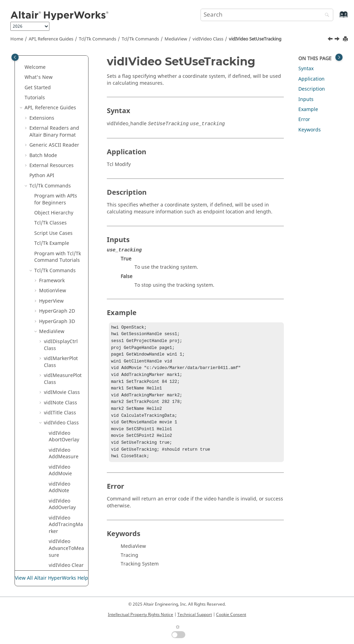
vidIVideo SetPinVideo (62, 80)
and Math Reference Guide (51, 537)
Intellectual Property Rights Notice (141, 615)
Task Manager (46, 503)
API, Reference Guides (51, 39)
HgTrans (49, 392)
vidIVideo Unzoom (59, 334)
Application (311, 79)
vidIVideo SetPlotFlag (62, 97)
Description (312, 89)
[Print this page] (346, 39)
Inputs (306, 99)
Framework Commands (52, 449)
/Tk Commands (140, 39)
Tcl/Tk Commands (97, 39)
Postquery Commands (52, 416)
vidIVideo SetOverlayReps (66, 59)
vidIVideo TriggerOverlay (66, 317)
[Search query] (267, 15)
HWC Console (45, 483)
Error (304, 119)
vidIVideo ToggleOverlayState (66, 297)
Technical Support (195, 615)
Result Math (43, 473)
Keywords (310, 130)
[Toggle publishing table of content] (15, 57)
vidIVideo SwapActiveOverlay (66, 273)
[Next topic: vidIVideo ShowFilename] (338, 40)
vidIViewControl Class (62, 368)
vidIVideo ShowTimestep (66, 253)
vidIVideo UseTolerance (64, 351)
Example (308, 109)
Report (51, 493)
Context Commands (52, 433)
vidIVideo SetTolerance (64, 131)
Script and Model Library (49, 554)
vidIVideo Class (208, 39)
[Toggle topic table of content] (339, 57)
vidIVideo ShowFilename (66, 212)
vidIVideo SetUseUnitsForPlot (66, 168)
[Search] (325, 15)
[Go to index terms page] (336, 18)
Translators (43, 463)
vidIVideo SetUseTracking (255, 39)
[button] (46, 77)
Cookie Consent (231, 615)
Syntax (306, 69)
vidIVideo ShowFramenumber (65, 232)
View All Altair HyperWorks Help (52, 578)
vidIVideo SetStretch (61, 114)
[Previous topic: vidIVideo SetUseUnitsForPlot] (331, 40)
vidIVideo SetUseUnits (63, 148)
